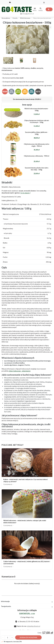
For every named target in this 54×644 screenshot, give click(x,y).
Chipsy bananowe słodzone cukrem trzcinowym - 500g (37, 121)
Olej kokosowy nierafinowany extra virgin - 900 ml (37, 145)
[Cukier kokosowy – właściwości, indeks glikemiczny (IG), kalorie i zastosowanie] (27, 550)
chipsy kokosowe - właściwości (20, 371)
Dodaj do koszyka (28, 637)
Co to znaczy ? (25, 193)
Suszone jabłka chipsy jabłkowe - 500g (37, 133)
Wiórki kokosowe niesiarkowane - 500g (37, 109)
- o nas (27, 613)
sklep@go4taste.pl (27, 14)
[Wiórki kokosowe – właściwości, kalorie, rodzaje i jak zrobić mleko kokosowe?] (27, 509)
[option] (28, 39)
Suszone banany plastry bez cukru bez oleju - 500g (37, 169)
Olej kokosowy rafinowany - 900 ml (37, 156)
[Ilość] (7, 637)
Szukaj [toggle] (41, 9)
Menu (35, 9)
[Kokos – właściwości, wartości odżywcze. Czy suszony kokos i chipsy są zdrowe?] (27, 468)
